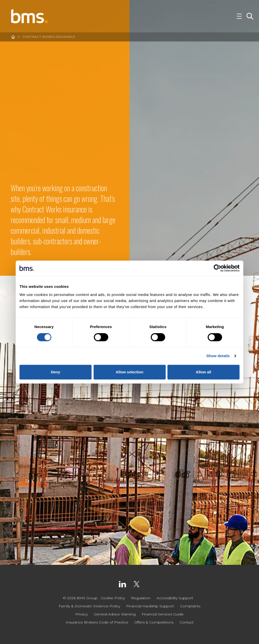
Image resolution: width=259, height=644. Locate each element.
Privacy (82, 614)
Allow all (203, 372)
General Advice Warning (115, 614)
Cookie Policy (113, 598)
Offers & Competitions (154, 622)
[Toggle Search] (250, 16)
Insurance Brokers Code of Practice (97, 622)
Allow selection (129, 372)
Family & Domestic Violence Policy (89, 606)
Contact (187, 622)
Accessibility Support (175, 598)
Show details (218, 356)
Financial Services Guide (163, 614)
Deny (56, 372)
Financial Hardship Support (150, 606)
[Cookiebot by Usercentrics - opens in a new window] (217, 268)
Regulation (141, 598)
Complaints (190, 606)
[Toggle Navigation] (239, 16)
